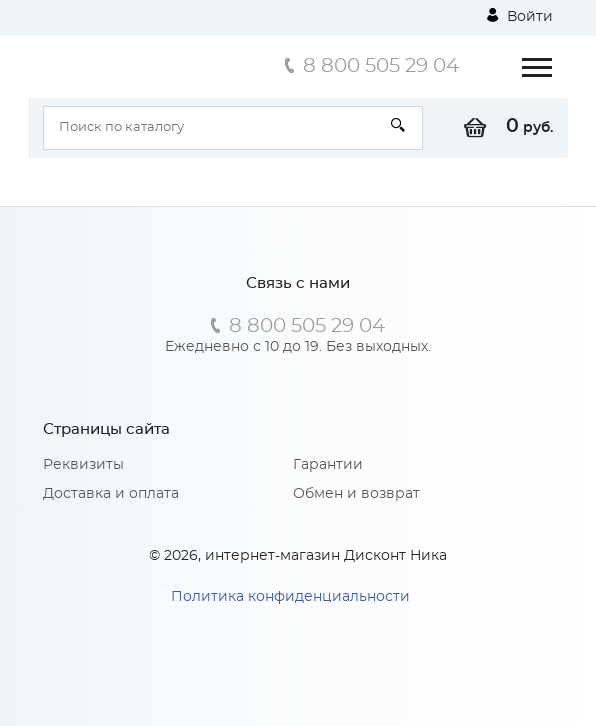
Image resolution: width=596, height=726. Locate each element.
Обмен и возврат (356, 494)
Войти (520, 16)
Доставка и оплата (111, 494)
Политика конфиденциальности (290, 597)
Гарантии (328, 465)
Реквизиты (83, 465)
